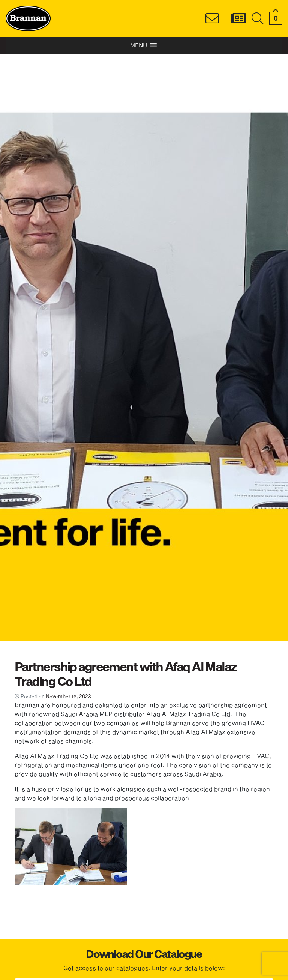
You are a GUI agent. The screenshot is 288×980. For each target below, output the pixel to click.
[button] (139, 45)
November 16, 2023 (68, 696)
